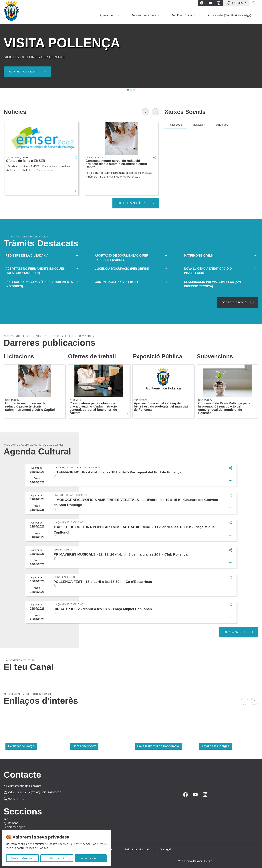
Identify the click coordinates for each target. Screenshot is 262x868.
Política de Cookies (37, 848)
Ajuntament (11, 823)
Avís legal (165, 849)
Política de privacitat (137, 849)
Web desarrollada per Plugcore (195, 861)
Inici (6, 819)
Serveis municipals (14, 827)
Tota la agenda (234, 632)
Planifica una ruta (23, 71)
